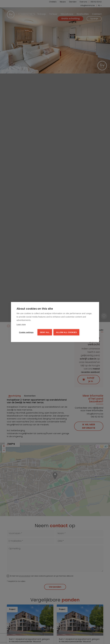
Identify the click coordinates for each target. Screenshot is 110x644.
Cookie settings (26, 332)
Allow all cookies (66, 332)
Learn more (21, 324)
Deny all (45, 332)
